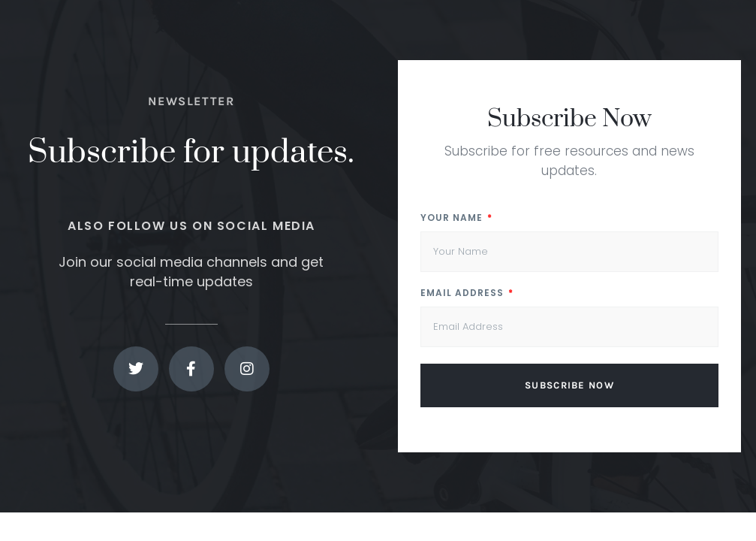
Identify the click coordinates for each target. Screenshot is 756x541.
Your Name (453, 219)
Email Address (464, 294)
